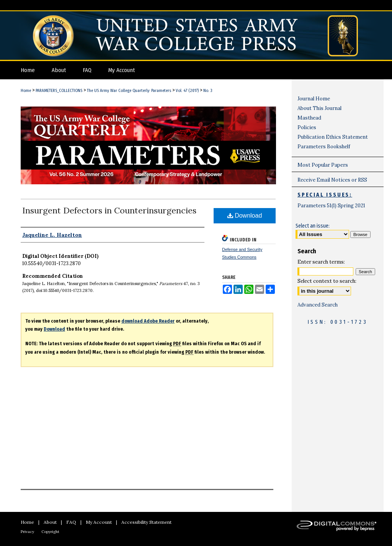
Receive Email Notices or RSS (332, 180)
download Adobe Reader (148, 321)
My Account (99, 522)
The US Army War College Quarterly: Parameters (129, 91)
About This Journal (319, 108)
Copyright (50, 532)
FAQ (71, 522)
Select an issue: (313, 226)
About (50, 522)
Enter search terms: (321, 262)
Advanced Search (318, 305)
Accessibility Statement (146, 522)
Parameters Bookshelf (324, 147)
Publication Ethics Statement (333, 137)
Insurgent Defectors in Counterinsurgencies (109, 210)
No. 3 (208, 91)
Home (26, 91)
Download (245, 216)
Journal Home (314, 99)
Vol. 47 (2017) (187, 91)
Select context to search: (327, 281)
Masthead (309, 118)
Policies (307, 127)
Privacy (27, 532)
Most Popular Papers (323, 165)
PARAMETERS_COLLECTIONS (59, 91)
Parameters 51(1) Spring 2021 (331, 206)
